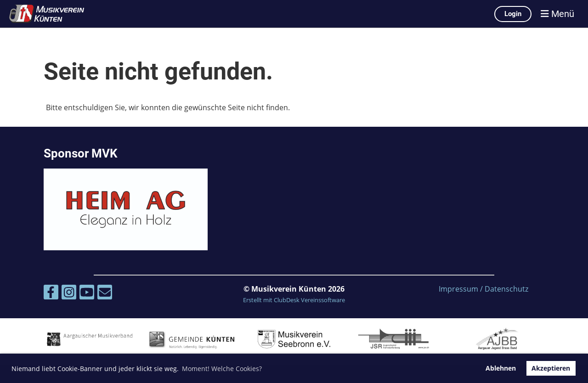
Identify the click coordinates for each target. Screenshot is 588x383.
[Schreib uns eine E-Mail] (105, 294)
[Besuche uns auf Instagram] (69, 294)
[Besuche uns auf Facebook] (51, 294)
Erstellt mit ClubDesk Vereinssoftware (294, 300)
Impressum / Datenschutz (483, 289)
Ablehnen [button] (501, 368)
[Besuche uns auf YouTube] (87, 294)
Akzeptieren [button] (551, 368)
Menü (557, 14)
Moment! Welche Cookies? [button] (222, 369)
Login (513, 14)
